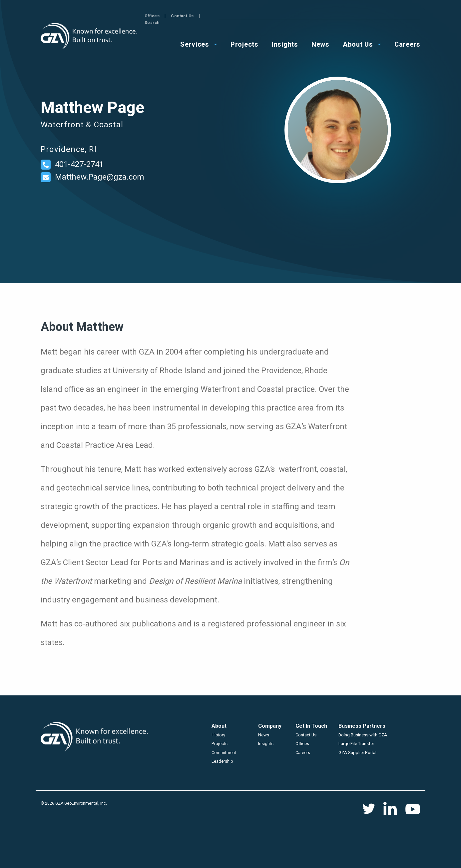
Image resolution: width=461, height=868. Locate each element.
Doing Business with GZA (363, 735)
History (218, 735)
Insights (266, 744)
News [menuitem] (320, 37)
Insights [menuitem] (285, 37)
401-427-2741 (79, 164)
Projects (220, 744)
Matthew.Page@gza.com (100, 177)
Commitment (224, 753)
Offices (353, 16)
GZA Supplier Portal (357, 753)
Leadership (222, 761)
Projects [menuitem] (244, 37)
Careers (303, 753)
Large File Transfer (356, 744)
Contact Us (383, 16)
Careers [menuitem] (407, 37)
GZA (90, 36)
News (264, 735)
